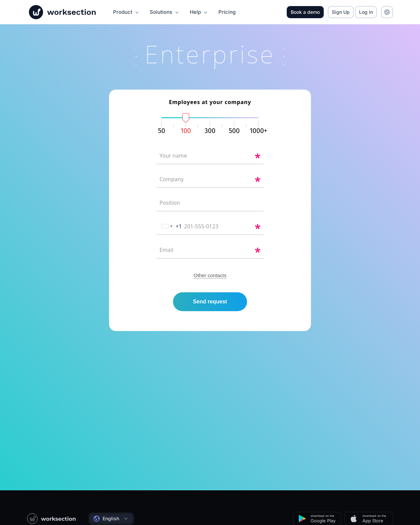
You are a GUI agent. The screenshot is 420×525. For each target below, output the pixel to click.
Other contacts (210, 280)
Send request (210, 306)
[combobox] (169, 231)
